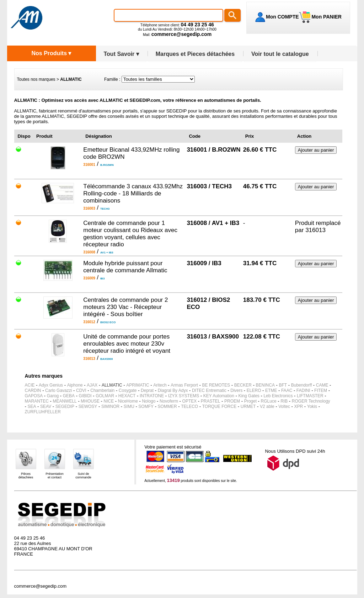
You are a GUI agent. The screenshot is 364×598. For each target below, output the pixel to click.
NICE (109, 401)
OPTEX (190, 401)
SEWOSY (88, 406)
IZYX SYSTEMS (184, 396)
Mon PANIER (326, 17)
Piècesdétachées (26, 476)
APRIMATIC (138, 385)
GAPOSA (34, 396)
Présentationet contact (55, 476)
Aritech (160, 385)
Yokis (312, 406)
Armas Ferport (184, 385)
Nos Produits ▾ (51, 53)
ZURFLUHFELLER (43, 412)
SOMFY (146, 406)
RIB (284, 401)
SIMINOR (110, 406)
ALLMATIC (112, 385)
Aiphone (75, 385)
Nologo (149, 401)
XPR (299, 406)
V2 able (267, 406)
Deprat (147, 390)
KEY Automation (219, 396)
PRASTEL (211, 401)
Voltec (284, 406)
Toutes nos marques (36, 79)
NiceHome (128, 401)
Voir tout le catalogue (280, 54)
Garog (53, 396)
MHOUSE (90, 401)
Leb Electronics (278, 396)
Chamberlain (102, 390)
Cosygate (128, 390)
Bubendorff (302, 385)
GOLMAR (105, 396)
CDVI (81, 390)
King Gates (249, 396)
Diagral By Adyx (173, 390)
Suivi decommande (83, 476)
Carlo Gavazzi (58, 390)
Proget (250, 401)
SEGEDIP (65, 406)
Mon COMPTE (282, 17)
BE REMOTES (216, 385)
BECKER (243, 385)
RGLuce (269, 401)
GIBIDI (85, 396)
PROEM (232, 401)
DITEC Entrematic (209, 390)
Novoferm (169, 401)
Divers (236, 390)
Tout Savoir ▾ (121, 54)
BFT (283, 385)
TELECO (189, 406)
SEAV (46, 406)
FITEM (321, 390)
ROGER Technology (311, 401)
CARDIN (33, 390)
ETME (271, 390)
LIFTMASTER (310, 396)
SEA (32, 406)
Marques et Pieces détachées (195, 54)
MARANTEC (37, 401)
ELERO (254, 390)
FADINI (303, 390)
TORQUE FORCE (219, 406)
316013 (315, 230)
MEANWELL (65, 401)
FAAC (287, 390)
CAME (322, 385)
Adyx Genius (51, 385)
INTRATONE (152, 396)
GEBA (69, 396)
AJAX (92, 385)
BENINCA (265, 385)
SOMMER (167, 406)
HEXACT (127, 396)
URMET (248, 406)
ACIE (30, 385)
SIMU (129, 406)
